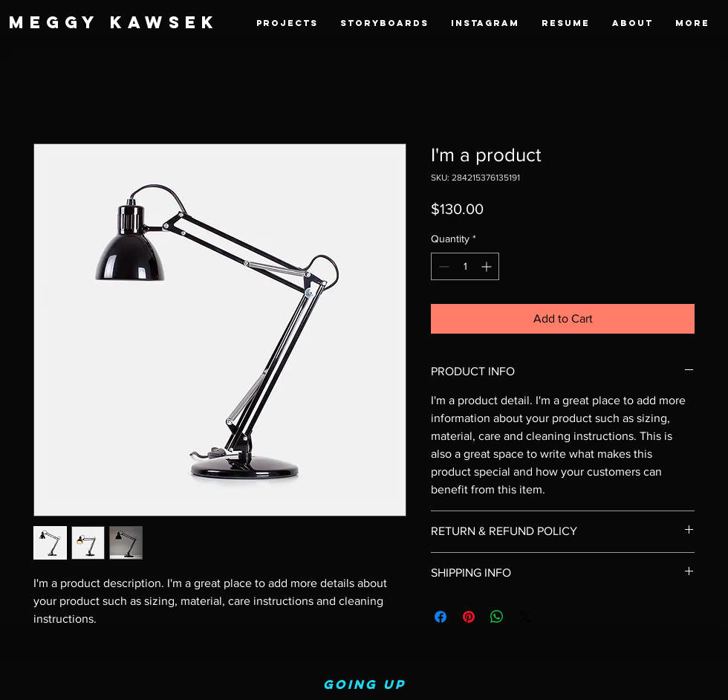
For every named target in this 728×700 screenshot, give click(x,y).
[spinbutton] (465, 266)
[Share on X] (525, 617)
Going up (364, 684)
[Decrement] (442, 266)
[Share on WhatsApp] (497, 617)
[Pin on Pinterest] (469, 617)
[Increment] (488, 266)
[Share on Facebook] (441, 617)
